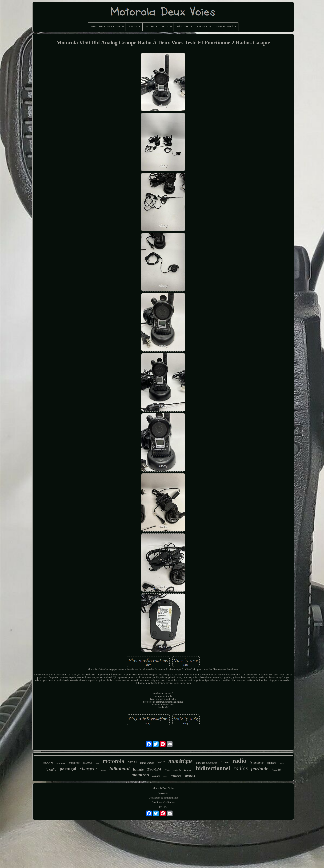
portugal (68, 769)
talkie (225, 762)
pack (282, 763)
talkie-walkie (147, 763)
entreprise (74, 763)
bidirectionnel (213, 768)
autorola (190, 776)
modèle (103, 771)
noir (165, 776)
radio (239, 761)
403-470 (156, 776)
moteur (88, 762)
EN (161, 807)
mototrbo (140, 775)
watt (161, 762)
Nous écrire (163, 793)
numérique (181, 761)
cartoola (177, 770)
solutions (272, 763)
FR (166, 807)
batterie (138, 770)
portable (260, 769)
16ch (167, 770)
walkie (176, 775)
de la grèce (61, 763)
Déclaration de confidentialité (163, 798)
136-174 (154, 769)
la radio (51, 770)
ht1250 (276, 770)
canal (132, 762)
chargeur (89, 769)
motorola (113, 761)
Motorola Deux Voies (163, 788)
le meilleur (257, 762)
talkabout (120, 768)
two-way (188, 770)
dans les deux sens (207, 763)
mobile (48, 762)
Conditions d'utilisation (163, 802)
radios (241, 768)
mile (98, 763)
